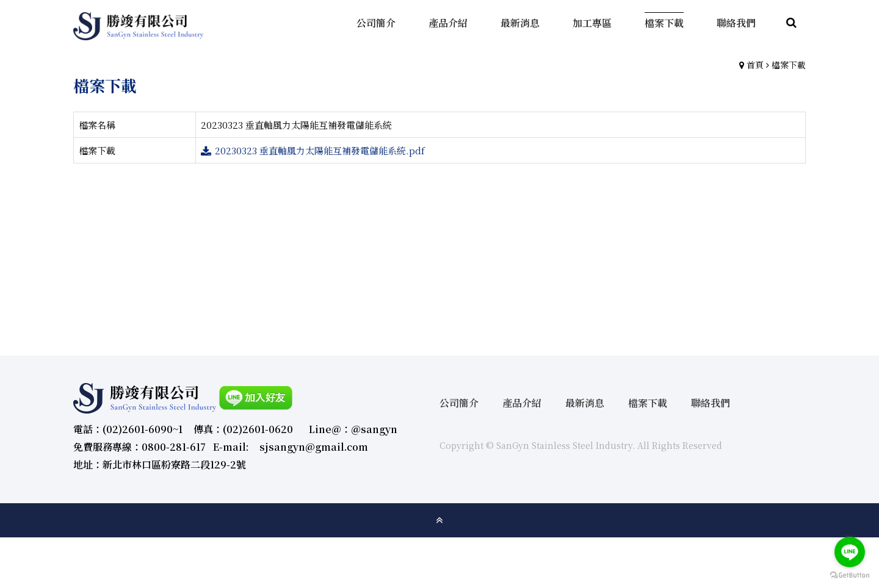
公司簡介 (459, 403)
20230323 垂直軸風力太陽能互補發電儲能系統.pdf (320, 150)
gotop (440, 520)
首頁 (755, 65)
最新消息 (585, 403)
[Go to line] (850, 552)
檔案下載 (789, 65)
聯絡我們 (711, 403)
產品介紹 (522, 403)
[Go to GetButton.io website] (850, 575)
